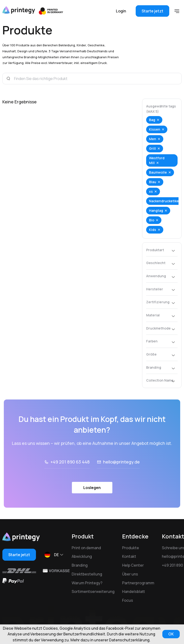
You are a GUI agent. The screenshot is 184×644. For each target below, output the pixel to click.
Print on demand (86, 548)
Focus (128, 600)
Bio (152, 220)
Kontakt (129, 556)
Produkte (131, 548)
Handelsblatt (134, 591)
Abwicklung (82, 556)
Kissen (155, 129)
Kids (153, 230)
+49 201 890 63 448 (70, 462)
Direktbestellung (87, 574)
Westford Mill (157, 160)
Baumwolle (158, 172)
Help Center (133, 565)
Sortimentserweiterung (93, 591)
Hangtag (156, 210)
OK (171, 634)
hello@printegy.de (121, 462)
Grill (152, 148)
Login (121, 11)
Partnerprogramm (138, 583)
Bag (152, 120)
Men (153, 139)
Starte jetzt (152, 11)
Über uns (130, 574)
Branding (80, 565)
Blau (153, 182)
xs (151, 191)
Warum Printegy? (87, 583)
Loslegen (92, 488)
